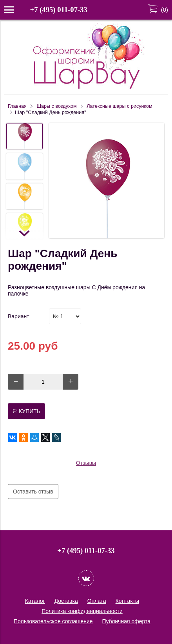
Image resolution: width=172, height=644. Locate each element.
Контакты (127, 601)
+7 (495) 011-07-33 (59, 10)
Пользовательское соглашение (53, 621)
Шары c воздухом (57, 106)
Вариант (19, 316)
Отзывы (86, 463)
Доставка (66, 601)
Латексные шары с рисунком (119, 106)
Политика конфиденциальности (82, 611)
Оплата (97, 601)
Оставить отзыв (33, 492)
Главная (17, 106)
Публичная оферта (127, 621)
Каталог (35, 601)
